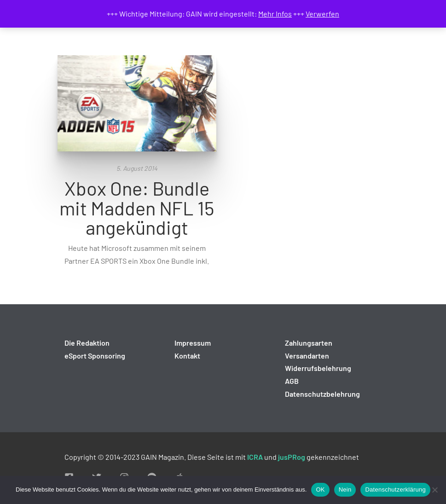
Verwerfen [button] (322, 14)
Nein (345, 490)
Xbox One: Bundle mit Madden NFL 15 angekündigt (137, 207)
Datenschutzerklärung (395, 490)
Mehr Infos (275, 14)
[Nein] (434, 490)
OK (320, 490)
